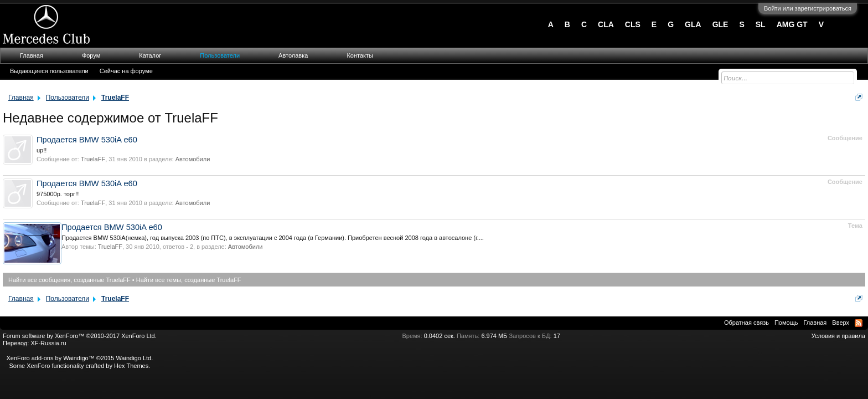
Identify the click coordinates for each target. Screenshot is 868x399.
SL (761, 24)
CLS (633, 24)
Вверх (841, 323)
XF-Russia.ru (48, 343)
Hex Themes (131, 366)
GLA (693, 24)
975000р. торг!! (58, 194)
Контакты (360, 55)
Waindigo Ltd (133, 358)
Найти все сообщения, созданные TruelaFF (69, 280)
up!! (42, 150)
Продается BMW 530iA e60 (87, 140)
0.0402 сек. (440, 336)
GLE (720, 24)
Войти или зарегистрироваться (808, 8)
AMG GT (792, 24)
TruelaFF (93, 159)
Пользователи (220, 55)
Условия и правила (838, 336)
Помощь (786, 323)
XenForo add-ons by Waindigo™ (50, 358)
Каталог (150, 55)
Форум (91, 55)
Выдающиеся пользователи (49, 71)
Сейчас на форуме (126, 71)
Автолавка (293, 55)
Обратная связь (746, 323)
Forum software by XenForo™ (80, 336)
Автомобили (193, 159)
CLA (606, 24)
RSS (859, 323)
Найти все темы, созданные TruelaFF (189, 280)
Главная (32, 55)
